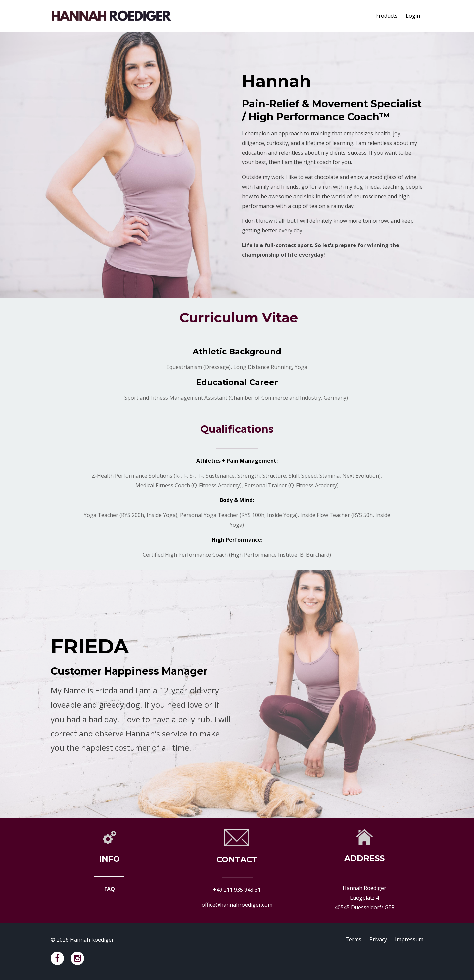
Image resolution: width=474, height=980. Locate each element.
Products (387, 16)
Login (413, 16)
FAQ (110, 889)
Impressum (409, 940)
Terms (353, 940)
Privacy (378, 940)
